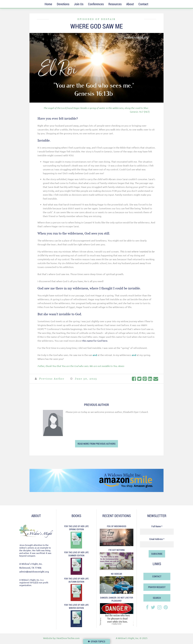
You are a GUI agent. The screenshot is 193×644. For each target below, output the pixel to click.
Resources (115, 4)
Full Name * (157, 526)
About (130, 4)
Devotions (63, 4)
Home (48, 4)
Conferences (96, 4)
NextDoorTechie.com (68, 638)
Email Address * (157, 539)
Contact (143, 4)
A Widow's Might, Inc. (127, 638)
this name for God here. (95, 341)
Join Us (79, 4)
